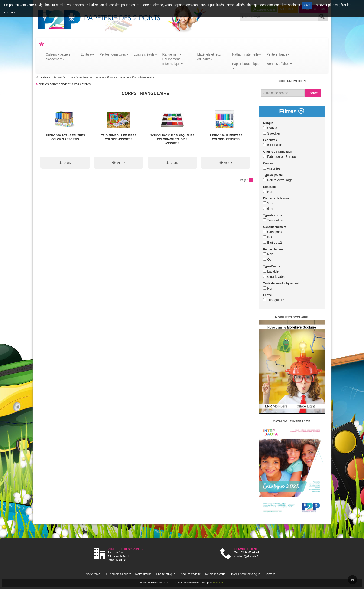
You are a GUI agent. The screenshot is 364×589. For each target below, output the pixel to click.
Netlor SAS (218, 583)
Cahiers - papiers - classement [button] (59, 57)
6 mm (269, 209)
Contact (270, 574)
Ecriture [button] (87, 54)
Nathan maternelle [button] (247, 54)
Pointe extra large (118, 77)
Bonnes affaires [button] (279, 64)
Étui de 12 (273, 243)
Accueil (58, 77)
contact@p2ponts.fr (247, 556)
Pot (268, 237)
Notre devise (144, 574)
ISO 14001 (273, 145)
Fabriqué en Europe (280, 157)
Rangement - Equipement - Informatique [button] (173, 59)
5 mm (269, 203)
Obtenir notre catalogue (245, 574)
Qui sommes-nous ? (118, 574)
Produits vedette (190, 574)
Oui (268, 260)
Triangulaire (274, 220)
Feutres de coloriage (92, 77)
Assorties (272, 168)
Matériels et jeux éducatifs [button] (209, 57)
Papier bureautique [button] (246, 65)
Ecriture (71, 77)
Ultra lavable (274, 277)
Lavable (271, 271)
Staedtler (272, 133)
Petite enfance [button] (278, 54)
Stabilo (270, 128)
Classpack (273, 232)
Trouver (313, 93)
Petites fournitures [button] (114, 54)
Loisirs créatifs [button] (145, 54)
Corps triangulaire (143, 77)
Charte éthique (166, 574)
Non (268, 192)
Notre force (93, 574)
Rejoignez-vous (215, 574)
